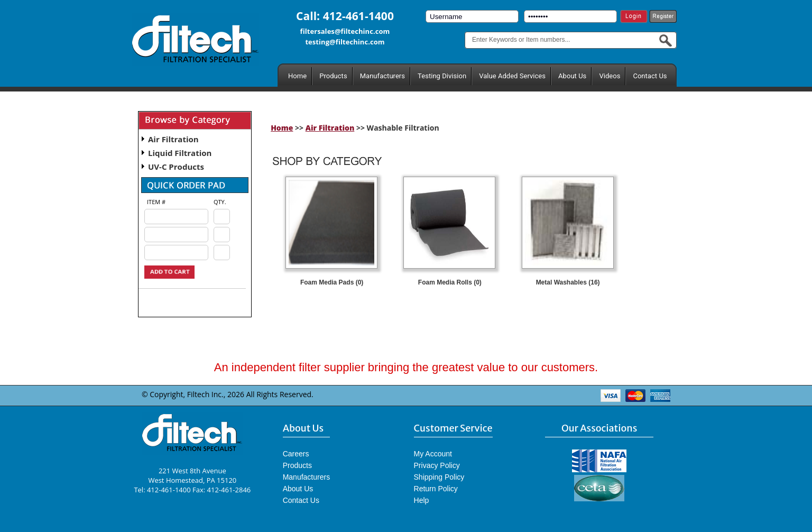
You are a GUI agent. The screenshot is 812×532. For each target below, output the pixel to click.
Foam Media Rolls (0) (450, 282)
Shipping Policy (439, 477)
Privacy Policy (437, 465)
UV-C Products (176, 167)
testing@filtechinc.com (345, 42)
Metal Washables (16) (568, 282)
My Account (433, 454)
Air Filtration (173, 139)
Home (297, 76)
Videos (610, 76)
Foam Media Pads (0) (332, 282)
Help (422, 500)
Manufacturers (382, 76)
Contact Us (650, 76)
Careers (296, 454)
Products (333, 76)
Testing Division (442, 76)
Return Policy (436, 489)
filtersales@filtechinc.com (345, 31)
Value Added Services (512, 76)
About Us (572, 76)
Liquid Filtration (180, 153)
